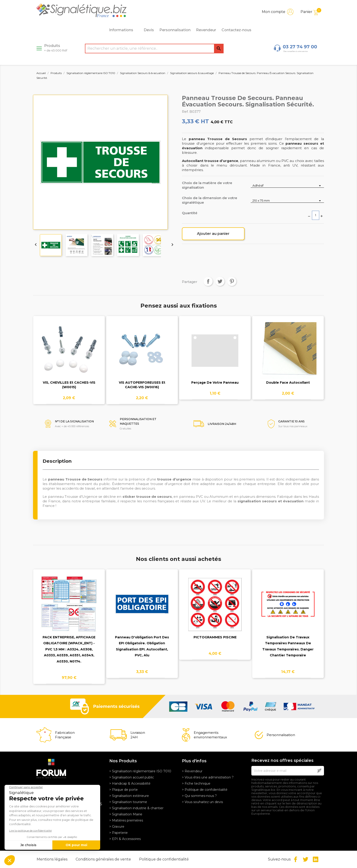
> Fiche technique (196, 783)
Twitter (306, 859)
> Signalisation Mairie (126, 814)
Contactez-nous (236, 30)
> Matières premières (126, 820)
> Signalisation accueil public (132, 777)
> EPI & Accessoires (125, 839)
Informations (124, 30)
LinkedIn (316, 859)
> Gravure (117, 827)
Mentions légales (52, 859)
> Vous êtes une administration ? (208, 777)
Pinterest (232, 281)
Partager (208, 281)
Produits (56, 48)
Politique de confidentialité (164, 859)
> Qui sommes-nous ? (199, 796)
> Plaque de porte (124, 790)
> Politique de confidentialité (205, 790)
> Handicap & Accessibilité (130, 783)
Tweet (220, 281)
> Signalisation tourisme (128, 802)
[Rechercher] (154, 49)
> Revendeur (192, 771)
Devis (149, 30)
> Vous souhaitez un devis (202, 802)
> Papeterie (119, 833)
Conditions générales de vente (104, 859)
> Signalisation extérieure (129, 796)
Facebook (296, 859)
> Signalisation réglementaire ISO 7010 (140, 771)
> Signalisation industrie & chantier (136, 808)
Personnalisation (175, 30)
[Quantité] (316, 215)
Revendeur (206, 30)
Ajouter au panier (213, 234)
